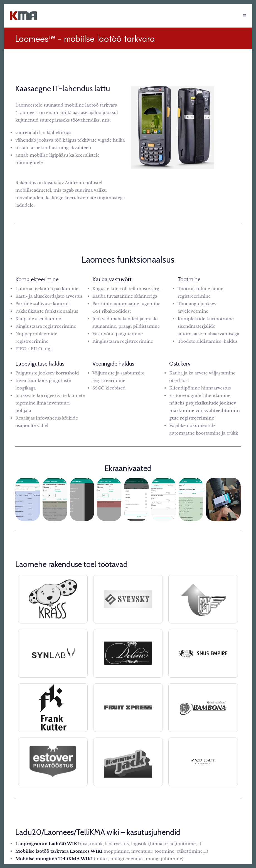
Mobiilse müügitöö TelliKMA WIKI (54, 859)
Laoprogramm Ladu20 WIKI (47, 844)
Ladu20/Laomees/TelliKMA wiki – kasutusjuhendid (98, 832)
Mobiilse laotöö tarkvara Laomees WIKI (59, 851)
